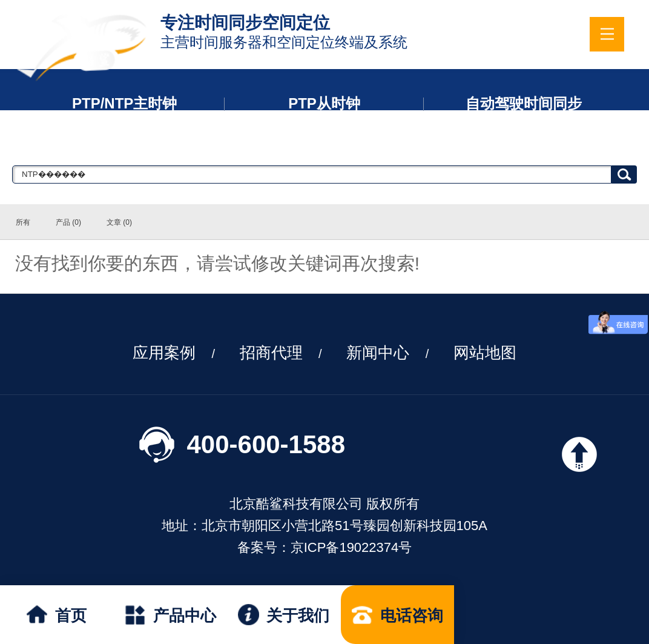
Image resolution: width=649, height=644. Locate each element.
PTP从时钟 (324, 103)
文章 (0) (119, 222)
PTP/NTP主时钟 (124, 103)
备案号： (264, 547)
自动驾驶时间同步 (524, 103)
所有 (23, 222)
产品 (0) (68, 222)
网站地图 (485, 353)
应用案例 (164, 353)
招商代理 (271, 353)
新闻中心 (378, 353)
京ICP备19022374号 (351, 547)
